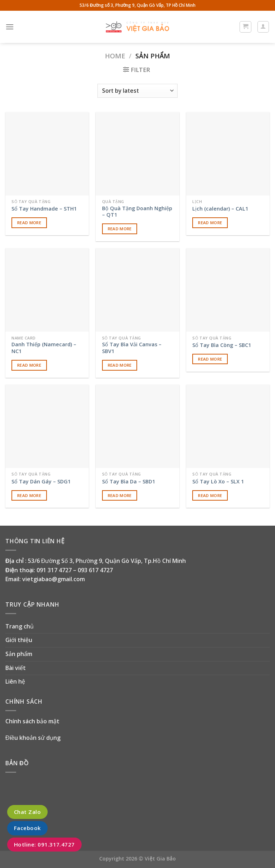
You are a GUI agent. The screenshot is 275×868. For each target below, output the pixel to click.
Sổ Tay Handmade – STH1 (44, 209)
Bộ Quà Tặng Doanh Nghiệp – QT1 (137, 212)
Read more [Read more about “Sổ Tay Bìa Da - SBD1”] (120, 495)
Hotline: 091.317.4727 (44, 844)
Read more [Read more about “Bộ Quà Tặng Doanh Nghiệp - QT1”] (120, 229)
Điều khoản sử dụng (33, 738)
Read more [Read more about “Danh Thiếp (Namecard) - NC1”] (29, 365)
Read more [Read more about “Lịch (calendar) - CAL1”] (210, 223)
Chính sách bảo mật (32, 721)
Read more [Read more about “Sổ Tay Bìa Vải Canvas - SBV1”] (120, 365)
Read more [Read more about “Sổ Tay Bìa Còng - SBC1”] (210, 359)
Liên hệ (15, 681)
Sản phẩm (19, 654)
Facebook (27, 828)
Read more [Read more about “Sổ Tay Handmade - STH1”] (29, 223)
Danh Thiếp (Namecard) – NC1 (44, 348)
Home (115, 56)
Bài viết (16, 668)
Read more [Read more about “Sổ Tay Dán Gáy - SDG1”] (29, 495)
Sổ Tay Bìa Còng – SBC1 (222, 345)
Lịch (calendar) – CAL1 (220, 209)
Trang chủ (20, 626)
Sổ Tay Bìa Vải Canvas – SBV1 (132, 348)
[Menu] (10, 27)
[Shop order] (137, 91)
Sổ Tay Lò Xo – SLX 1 (218, 482)
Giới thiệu (19, 640)
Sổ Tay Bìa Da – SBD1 (129, 482)
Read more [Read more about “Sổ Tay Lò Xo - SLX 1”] (210, 495)
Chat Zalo (27, 812)
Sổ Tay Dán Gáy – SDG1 (41, 482)
